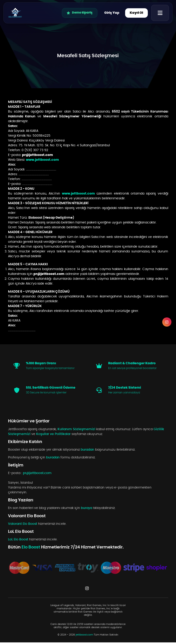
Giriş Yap (112, 13)
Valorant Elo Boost (23, 525)
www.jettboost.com (42, 160)
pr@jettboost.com (37, 155)
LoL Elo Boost (19, 541)
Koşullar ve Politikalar (53, 436)
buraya (87, 510)
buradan (87, 451)
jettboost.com (84, 636)
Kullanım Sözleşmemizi (76, 431)
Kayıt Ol (136, 13)
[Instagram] (167, 322)
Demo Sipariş (80, 13)
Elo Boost (31, 549)
